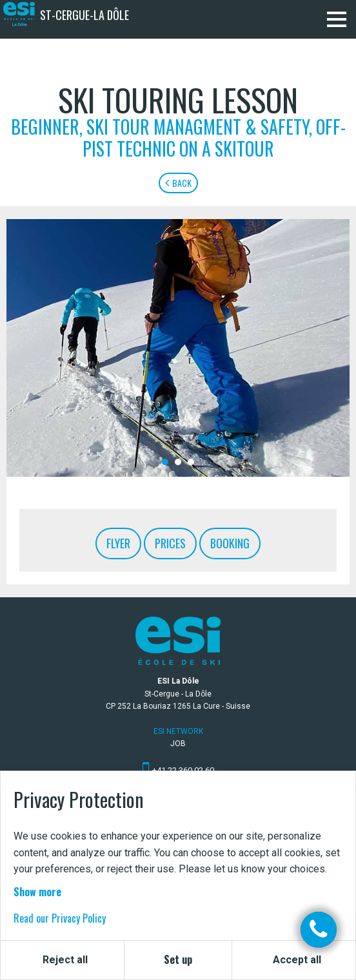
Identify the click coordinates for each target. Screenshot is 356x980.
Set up (178, 959)
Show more (37, 892)
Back (178, 183)
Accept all (297, 960)
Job (178, 744)
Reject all (65, 960)
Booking (230, 543)
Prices (170, 543)
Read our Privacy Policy (60, 918)
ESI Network (178, 731)
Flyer (118, 543)
